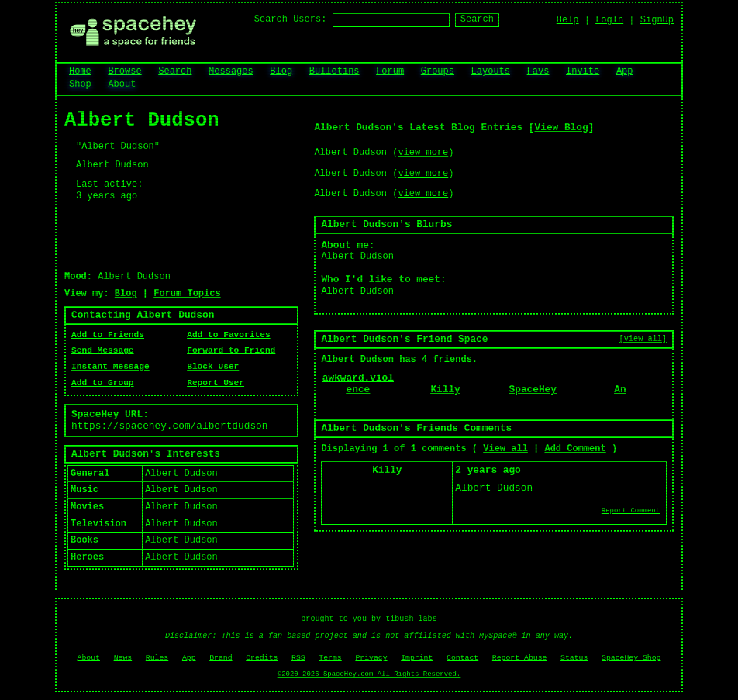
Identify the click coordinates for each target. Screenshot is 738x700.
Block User (213, 367)
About (122, 84)
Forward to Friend (231, 350)
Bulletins (335, 71)
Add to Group (103, 383)
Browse (124, 71)
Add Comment (575, 449)
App (625, 71)
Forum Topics (187, 294)
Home (80, 71)
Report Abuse (520, 658)
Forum (390, 71)
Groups (438, 71)
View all (505, 449)
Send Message (103, 350)
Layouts (491, 71)
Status (574, 658)
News (123, 658)
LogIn (609, 20)
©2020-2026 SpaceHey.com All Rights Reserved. (369, 674)
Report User (216, 383)
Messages (231, 71)
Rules (157, 658)
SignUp (657, 20)
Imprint (417, 658)
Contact (462, 658)
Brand (221, 658)
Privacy (371, 658)
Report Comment (631, 511)
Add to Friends (108, 335)
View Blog (562, 128)
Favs (538, 71)
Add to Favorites (228, 335)
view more (423, 153)
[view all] (643, 339)
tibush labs (411, 619)
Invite (583, 71)
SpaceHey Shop (631, 658)
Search (477, 19)
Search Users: (291, 19)
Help (568, 20)
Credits (262, 658)
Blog (281, 71)
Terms (330, 658)
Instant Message (110, 367)
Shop (80, 84)
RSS (298, 658)
